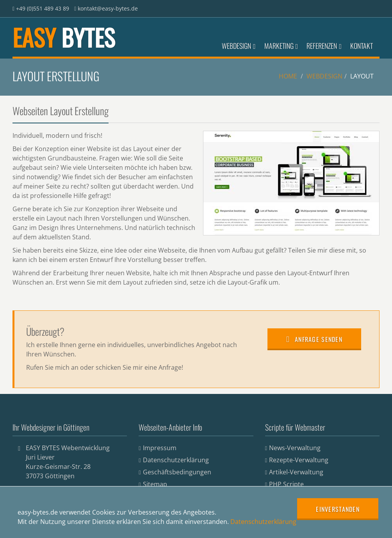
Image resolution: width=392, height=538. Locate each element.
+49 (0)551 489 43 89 (43, 8)
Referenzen (324, 46)
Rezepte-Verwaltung (299, 460)
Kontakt (362, 46)
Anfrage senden (314, 339)
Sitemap (155, 484)
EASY (64, 37)
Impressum (160, 448)
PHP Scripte (286, 484)
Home (288, 76)
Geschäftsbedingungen (177, 472)
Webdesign (239, 46)
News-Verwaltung (295, 448)
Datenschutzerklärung (176, 460)
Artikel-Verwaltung (296, 472)
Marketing (281, 46)
